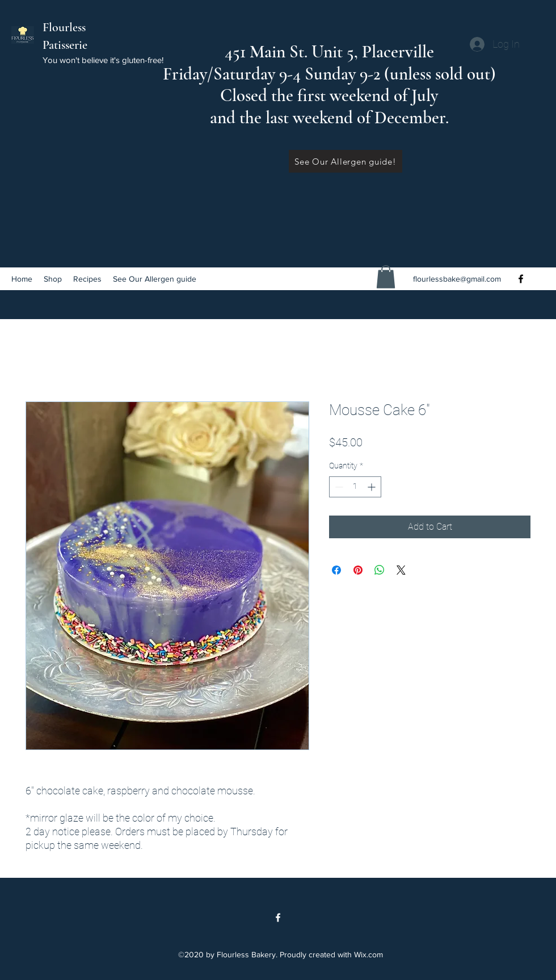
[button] (386, 277)
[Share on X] (401, 570)
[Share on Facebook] (336, 570)
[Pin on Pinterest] (358, 570)
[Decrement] (338, 487)
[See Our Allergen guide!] (346, 161)
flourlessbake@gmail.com (457, 279)
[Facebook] (521, 279)
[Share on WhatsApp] (380, 570)
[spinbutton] (355, 487)
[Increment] (372, 487)
